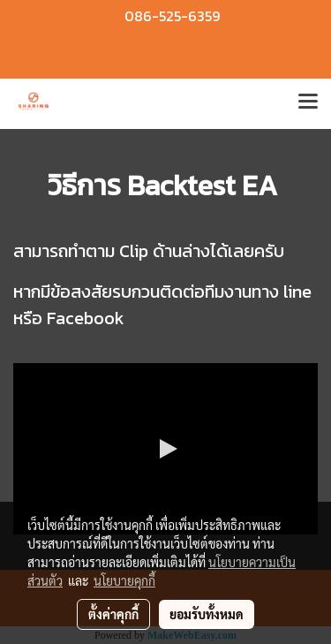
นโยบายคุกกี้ (124, 580)
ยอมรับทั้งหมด (207, 614)
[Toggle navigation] (308, 103)
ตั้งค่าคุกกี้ (113, 614)
